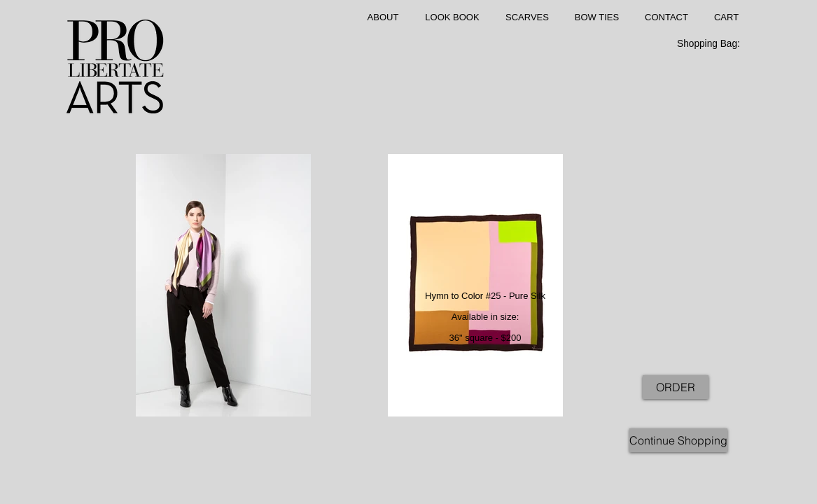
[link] (716, 43)
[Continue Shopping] (678, 440)
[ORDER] (676, 387)
